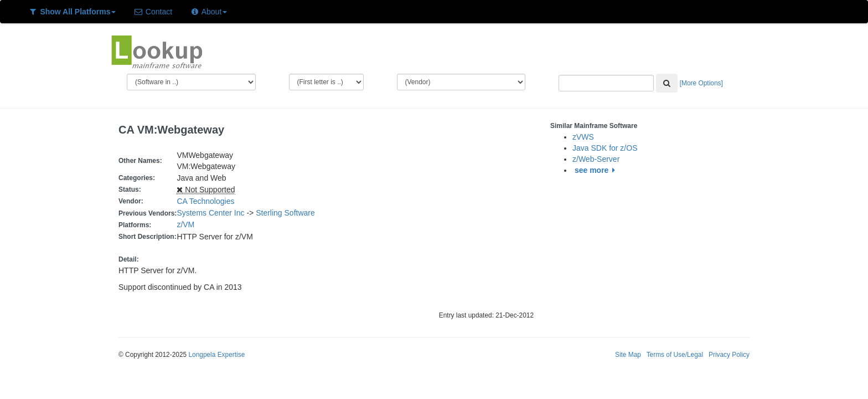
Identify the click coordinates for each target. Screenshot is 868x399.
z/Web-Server (596, 159)
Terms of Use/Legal (675, 355)
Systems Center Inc (210, 213)
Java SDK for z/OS (605, 148)
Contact (153, 12)
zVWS (583, 137)
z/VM (188, 224)
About (208, 12)
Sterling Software (285, 213)
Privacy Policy (729, 355)
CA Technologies (205, 201)
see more (596, 170)
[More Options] (701, 83)
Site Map (628, 355)
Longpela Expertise (216, 355)
